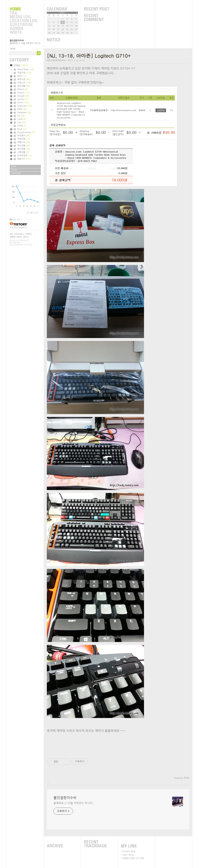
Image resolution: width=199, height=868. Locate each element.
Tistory (28, 245)
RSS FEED (17, 220)
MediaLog (23, 17)
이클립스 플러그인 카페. (133, 858)
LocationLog (23, 21)
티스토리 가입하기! (18, 228)
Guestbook (23, 25)
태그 (12, 234)
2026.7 (62, 13)
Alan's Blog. (128, 855)
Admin (23, 29)
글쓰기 (26, 237)
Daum (16, 243)
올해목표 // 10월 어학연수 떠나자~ (74, 803)
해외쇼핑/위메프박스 (56, 60)
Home (23, 9)
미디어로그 (19, 234)
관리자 (19, 237)
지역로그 (28, 234)
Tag (23, 13)
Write (23, 33)
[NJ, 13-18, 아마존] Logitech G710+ (89, 56)
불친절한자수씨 (17, 41)
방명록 (12, 237)
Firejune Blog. (129, 851)
